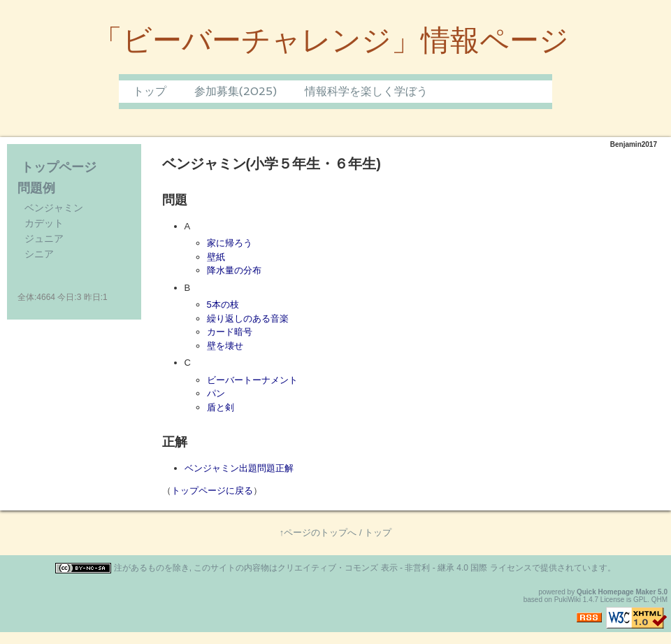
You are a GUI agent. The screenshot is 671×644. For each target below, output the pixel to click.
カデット (44, 223)
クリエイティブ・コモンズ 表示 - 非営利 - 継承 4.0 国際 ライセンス (404, 568)
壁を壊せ (225, 346)
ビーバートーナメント (252, 380)
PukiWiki (568, 600)
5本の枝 (223, 305)
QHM (659, 600)
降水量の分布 (234, 270)
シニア (39, 254)
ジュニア (44, 238)
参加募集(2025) (236, 91)
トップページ (59, 167)
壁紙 (216, 257)
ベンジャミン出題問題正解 (239, 468)
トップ (150, 91)
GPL (640, 600)
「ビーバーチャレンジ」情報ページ (331, 40)
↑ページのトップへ (318, 532)
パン (216, 393)
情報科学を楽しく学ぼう (366, 91)
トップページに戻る (212, 491)
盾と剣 (221, 407)
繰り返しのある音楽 (248, 319)
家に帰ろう (230, 243)
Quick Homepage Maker (616, 592)
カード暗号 (230, 332)
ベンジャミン (54, 208)
